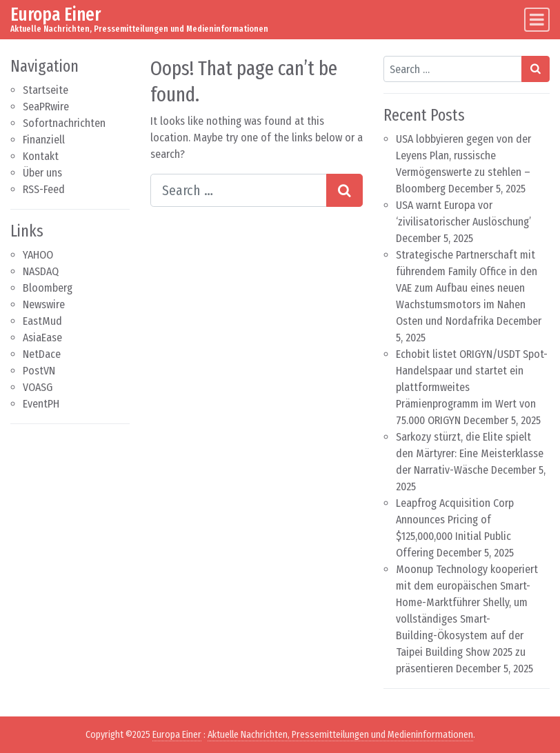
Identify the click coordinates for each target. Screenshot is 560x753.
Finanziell (44, 140)
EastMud (42, 321)
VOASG (38, 387)
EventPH (41, 404)
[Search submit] (344, 190)
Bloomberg (48, 288)
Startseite (46, 90)
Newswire (44, 304)
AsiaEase (42, 338)
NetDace (42, 354)
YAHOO (38, 255)
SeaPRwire (46, 107)
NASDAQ (41, 271)
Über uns (42, 173)
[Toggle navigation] (537, 20)
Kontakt (41, 156)
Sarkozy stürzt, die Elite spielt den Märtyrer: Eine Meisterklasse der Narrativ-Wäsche (470, 453)
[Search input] (239, 190)
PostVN (39, 371)
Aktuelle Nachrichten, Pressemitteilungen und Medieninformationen (340, 735)
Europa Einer (56, 14)
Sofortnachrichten (64, 123)
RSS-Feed (44, 189)
